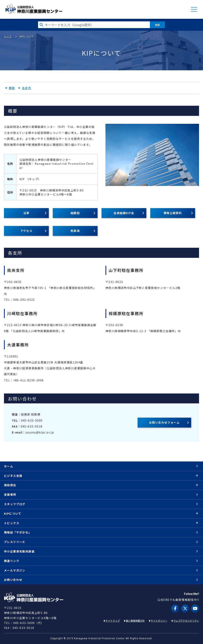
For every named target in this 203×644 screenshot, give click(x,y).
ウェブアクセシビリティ (186, 621)
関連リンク (12, 561)
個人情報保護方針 (135, 621)
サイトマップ (113, 621)
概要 (12, 88)
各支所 (27, 88)
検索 (158, 25)
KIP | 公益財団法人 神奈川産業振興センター (34, 9)
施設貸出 (10, 485)
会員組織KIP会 (124, 213)
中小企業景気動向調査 (19, 551)
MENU (194, 9)
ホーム (9, 466)
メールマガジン (15, 570)
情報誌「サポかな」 (18, 532)
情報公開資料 (173, 213)
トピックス (12, 523)
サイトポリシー (159, 621)
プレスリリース (15, 542)
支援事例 (10, 494)
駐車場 (75, 231)
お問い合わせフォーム (164, 422)
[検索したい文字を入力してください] (94, 25)
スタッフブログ (15, 504)
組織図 (75, 213)
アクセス (26, 231)
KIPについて (13, 513)
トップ (8, 36)
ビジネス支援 (13, 476)
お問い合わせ (13, 580)
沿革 (26, 213)
